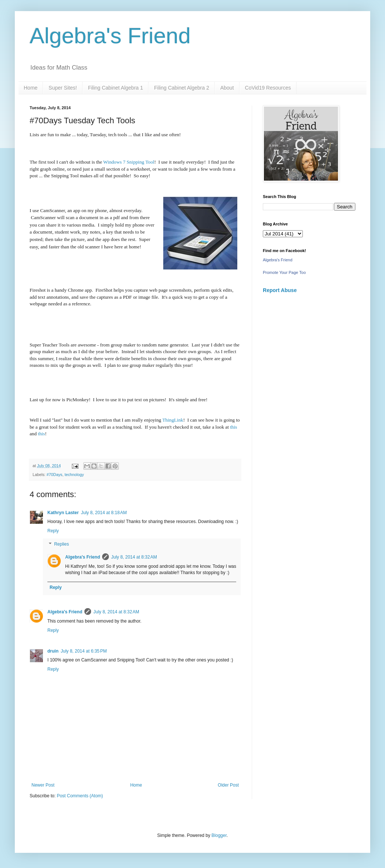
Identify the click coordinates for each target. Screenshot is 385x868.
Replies (61, 544)
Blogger (219, 835)
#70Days (55, 475)
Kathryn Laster (63, 513)
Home (31, 88)
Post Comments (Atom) (80, 796)
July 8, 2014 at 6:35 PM (84, 651)
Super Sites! (63, 88)
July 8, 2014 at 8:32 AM (134, 557)
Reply (53, 531)
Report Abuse (280, 290)
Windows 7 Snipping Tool (129, 162)
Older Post (228, 785)
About (227, 88)
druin (53, 651)
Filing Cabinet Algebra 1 (116, 88)
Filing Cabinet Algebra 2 (182, 88)
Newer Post (43, 785)
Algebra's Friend (110, 36)
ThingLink (173, 420)
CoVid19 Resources (268, 88)
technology (74, 475)
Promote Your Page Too (284, 272)
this (233, 427)
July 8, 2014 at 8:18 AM (104, 513)
